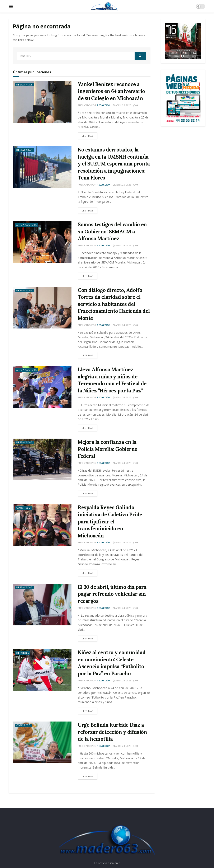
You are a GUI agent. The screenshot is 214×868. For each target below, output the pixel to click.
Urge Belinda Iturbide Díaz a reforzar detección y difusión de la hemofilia (112, 732)
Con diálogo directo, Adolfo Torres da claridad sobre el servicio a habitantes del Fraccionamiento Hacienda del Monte (114, 304)
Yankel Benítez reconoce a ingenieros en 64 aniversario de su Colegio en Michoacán (111, 91)
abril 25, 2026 (122, 105)
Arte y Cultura (27, 225)
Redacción (104, 105)
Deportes (23, 653)
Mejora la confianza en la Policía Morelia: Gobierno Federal (108, 449)
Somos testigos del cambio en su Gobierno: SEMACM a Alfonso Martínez (112, 232)
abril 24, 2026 (122, 245)
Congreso (24, 508)
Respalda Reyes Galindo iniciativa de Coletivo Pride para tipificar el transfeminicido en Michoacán (110, 521)
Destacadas (25, 85)
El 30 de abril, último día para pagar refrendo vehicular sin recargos (112, 594)
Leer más (87, 136)
